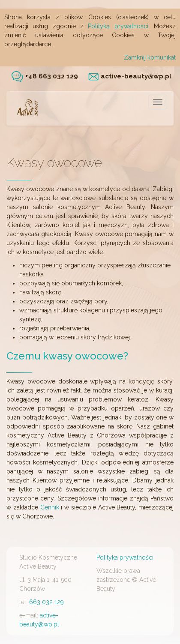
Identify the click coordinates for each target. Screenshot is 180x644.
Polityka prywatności (125, 557)
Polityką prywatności (118, 26)
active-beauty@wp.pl (130, 76)
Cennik (50, 507)
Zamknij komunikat (150, 57)
